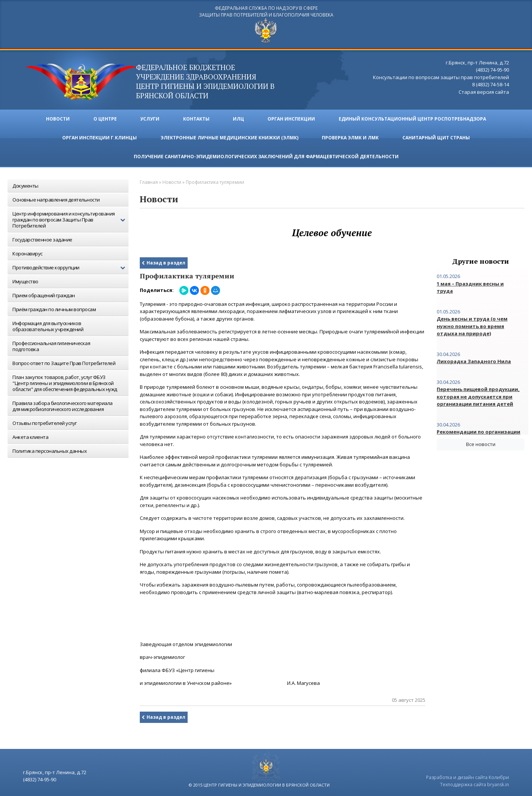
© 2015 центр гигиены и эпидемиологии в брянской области (259, 784)
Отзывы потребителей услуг (45, 422)
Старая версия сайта (484, 91)
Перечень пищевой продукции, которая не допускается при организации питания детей (478, 395)
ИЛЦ (239, 118)
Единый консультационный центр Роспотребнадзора (413, 118)
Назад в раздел (166, 262)
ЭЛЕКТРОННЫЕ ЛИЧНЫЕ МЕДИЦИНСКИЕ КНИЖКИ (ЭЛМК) (229, 137)
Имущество (25, 280)
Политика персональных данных (50, 450)
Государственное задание (42, 238)
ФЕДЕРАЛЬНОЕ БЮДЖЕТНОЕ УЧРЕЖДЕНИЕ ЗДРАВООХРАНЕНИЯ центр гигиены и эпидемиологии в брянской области (209, 80)
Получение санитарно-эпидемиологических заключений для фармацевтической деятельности (266, 155)
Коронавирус (28, 252)
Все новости (481, 443)
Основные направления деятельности (56, 199)
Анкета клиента (30, 436)
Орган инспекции (292, 118)
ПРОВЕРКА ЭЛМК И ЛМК (351, 137)
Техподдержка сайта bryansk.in (475, 783)
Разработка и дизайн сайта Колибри (468, 776)
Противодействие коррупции (70, 267)
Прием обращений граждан (44, 294)
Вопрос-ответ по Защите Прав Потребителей (64, 362)
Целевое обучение (332, 231)
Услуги (150, 118)
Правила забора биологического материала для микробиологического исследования (63, 405)
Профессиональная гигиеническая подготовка (51, 345)
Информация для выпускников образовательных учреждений (48, 325)
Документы (25, 185)
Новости (57, 118)
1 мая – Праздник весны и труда (470, 286)
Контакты (196, 118)
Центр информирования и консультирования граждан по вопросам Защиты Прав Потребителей (70, 218)
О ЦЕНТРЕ (105, 118)
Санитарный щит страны (436, 137)
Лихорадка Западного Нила (474, 360)
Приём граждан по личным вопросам (54, 308)
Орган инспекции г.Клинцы (99, 137)
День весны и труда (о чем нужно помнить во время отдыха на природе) (472, 325)
